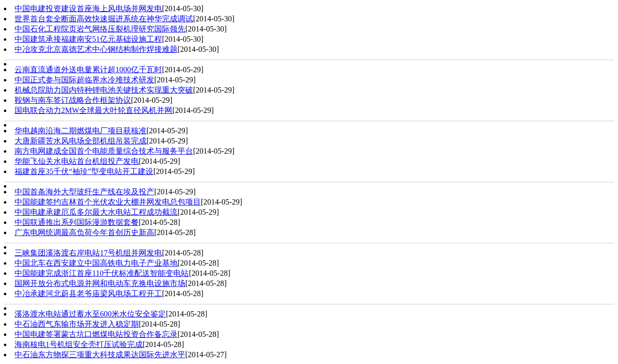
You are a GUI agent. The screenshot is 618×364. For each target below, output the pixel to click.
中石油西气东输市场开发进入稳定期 (77, 324)
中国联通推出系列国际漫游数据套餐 (77, 222)
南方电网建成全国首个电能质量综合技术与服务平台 (104, 151)
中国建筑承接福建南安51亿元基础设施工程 (88, 39)
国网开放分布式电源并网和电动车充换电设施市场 (100, 283)
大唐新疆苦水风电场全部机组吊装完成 (81, 141)
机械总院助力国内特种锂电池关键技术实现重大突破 (104, 90)
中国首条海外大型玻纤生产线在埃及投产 (84, 192)
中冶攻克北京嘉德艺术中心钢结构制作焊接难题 (96, 49)
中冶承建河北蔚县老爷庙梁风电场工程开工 (88, 293)
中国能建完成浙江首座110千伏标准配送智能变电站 (102, 273)
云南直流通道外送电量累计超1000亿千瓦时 (88, 70)
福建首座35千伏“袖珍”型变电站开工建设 (84, 171)
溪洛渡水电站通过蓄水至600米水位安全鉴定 (90, 314)
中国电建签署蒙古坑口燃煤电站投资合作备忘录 (96, 334)
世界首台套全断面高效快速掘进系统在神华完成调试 (104, 19)
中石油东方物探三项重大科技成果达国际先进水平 (100, 355)
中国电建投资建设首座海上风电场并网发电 (88, 8)
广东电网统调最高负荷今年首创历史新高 (84, 232)
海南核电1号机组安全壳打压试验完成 (79, 344)
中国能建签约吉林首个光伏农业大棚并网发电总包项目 (108, 202)
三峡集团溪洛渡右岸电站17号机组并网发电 (88, 253)
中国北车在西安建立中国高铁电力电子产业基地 (96, 263)
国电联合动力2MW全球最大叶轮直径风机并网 (93, 110)
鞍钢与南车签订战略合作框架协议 (73, 100)
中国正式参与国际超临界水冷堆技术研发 (84, 80)
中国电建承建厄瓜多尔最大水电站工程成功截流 (96, 212)
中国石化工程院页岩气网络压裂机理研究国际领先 (100, 29)
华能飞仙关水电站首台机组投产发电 (77, 161)
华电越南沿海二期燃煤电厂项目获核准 (81, 131)
